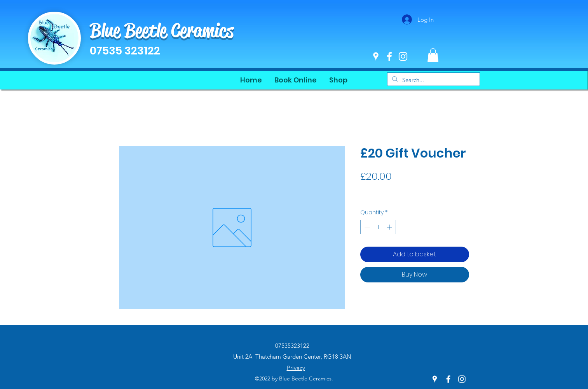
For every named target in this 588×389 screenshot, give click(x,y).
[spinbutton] (378, 227)
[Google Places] (376, 56)
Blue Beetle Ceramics (162, 30)
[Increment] (390, 227)
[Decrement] (366, 227)
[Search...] (433, 80)
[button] (433, 55)
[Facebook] (389, 56)
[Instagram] (403, 56)
